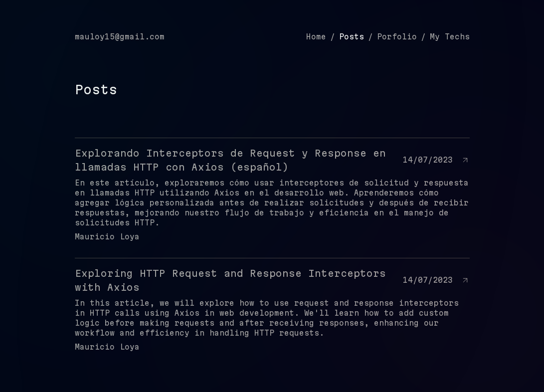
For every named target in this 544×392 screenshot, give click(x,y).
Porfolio (397, 37)
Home (316, 37)
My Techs (450, 37)
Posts (352, 37)
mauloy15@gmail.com (120, 37)
